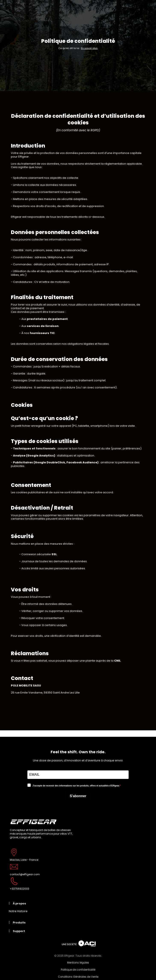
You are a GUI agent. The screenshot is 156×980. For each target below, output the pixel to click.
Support (19, 931)
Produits (19, 923)
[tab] (78, 903)
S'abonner (78, 796)
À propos (19, 903)
